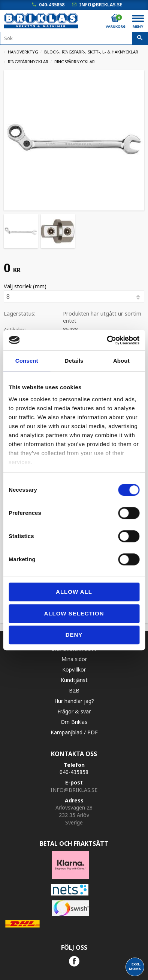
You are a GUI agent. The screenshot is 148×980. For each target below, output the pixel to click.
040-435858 (52, 5)
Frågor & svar (74, 711)
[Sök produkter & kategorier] (74, 38)
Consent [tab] (27, 361)
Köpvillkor (74, 669)
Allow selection (74, 613)
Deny (74, 635)
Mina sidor (74, 659)
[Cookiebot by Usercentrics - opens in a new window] (107, 340)
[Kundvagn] (115, 18)
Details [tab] (74, 361)
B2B (74, 690)
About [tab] (121, 361)
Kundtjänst (74, 680)
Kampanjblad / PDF (74, 732)
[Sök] (140, 39)
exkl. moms (135, 966)
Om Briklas (74, 722)
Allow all (74, 592)
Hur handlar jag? (74, 701)
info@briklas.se (101, 5)
